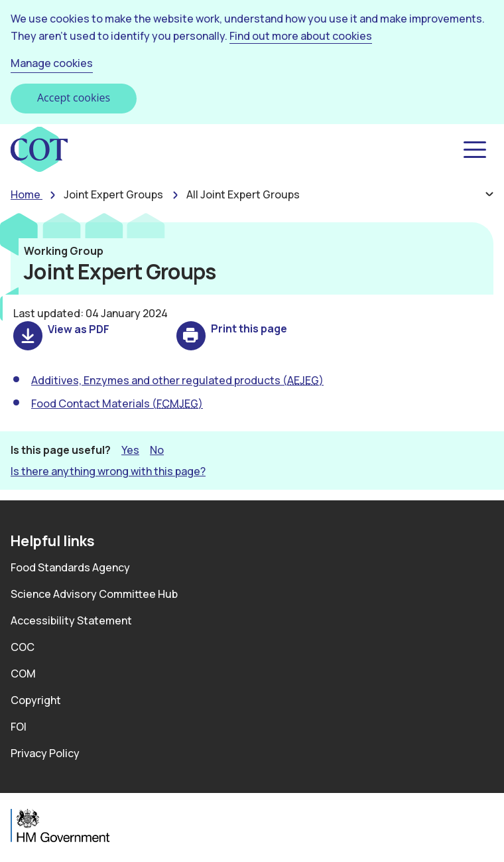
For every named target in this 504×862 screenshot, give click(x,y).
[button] (473, 150)
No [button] (157, 450)
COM (23, 674)
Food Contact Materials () (117, 403)
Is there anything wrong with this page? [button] (108, 471)
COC (23, 647)
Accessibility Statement (71, 620)
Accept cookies (74, 98)
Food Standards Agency (70, 567)
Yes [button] (130, 450)
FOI (19, 727)
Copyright (36, 700)
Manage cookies (52, 63)
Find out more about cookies (301, 36)
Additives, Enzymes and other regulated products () (177, 380)
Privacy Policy (45, 753)
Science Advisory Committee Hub (94, 594)
